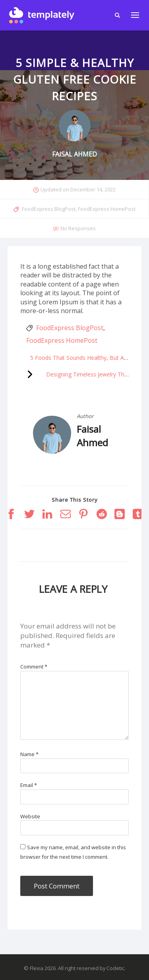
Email (29, 785)
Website (30, 816)
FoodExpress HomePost (107, 209)
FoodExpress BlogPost (49, 209)
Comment (34, 667)
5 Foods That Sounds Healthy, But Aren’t (83, 358)
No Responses (78, 228)
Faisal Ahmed (92, 436)
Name (29, 754)
